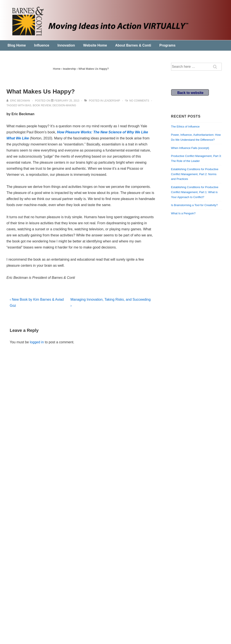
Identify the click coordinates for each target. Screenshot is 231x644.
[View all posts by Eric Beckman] (19, 101)
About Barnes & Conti (133, 45)
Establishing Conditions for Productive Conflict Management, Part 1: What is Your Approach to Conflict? (195, 192)
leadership (112, 101)
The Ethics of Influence (185, 127)
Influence (42, 45)
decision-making (64, 105)
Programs (168, 45)
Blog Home (17, 45)
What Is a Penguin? (183, 213)
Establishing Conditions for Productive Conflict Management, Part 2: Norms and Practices (195, 174)
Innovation (66, 45)
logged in (37, 342)
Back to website (190, 93)
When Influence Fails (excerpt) (190, 148)
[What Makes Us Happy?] (67, 101)
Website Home (95, 45)
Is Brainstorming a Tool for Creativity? (194, 205)
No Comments (139, 101)
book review (42, 105)
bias (28, 105)
